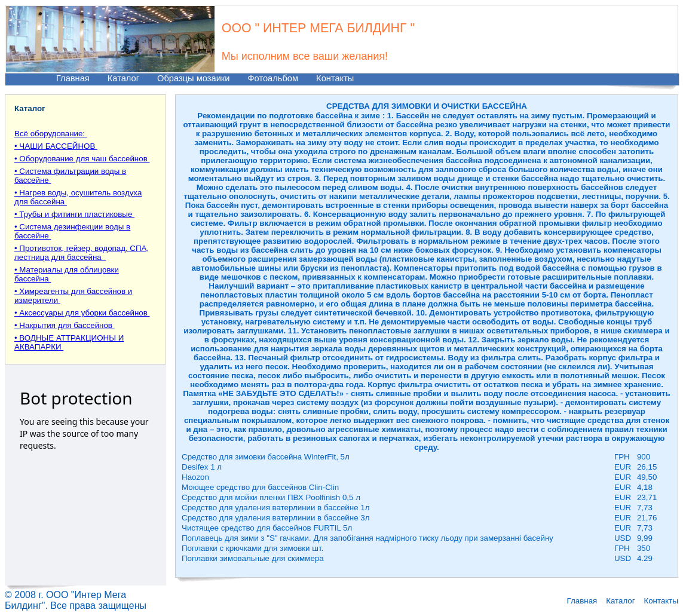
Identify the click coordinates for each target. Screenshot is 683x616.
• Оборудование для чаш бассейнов (82, 159)
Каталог (123, 78)
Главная (73, 78)
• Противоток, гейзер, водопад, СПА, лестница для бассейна (82, 253)
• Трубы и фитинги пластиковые (74, 214)
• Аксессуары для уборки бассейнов (82, 313)
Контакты (335, 78)
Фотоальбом (273, 78)
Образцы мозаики (193, 78)
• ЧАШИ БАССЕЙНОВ (56, 146)
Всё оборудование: (51, 134)
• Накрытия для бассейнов (65, 325)
